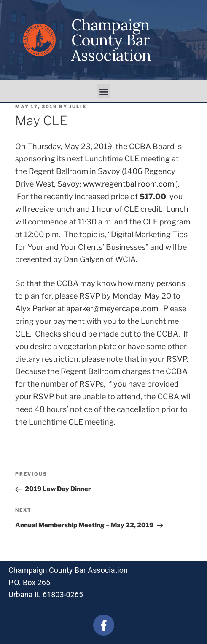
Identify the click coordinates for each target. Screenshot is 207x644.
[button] (103, 91)
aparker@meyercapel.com (112, 309)
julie (78, 107)
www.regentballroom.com (129, 184)
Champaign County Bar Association (111, 40)
